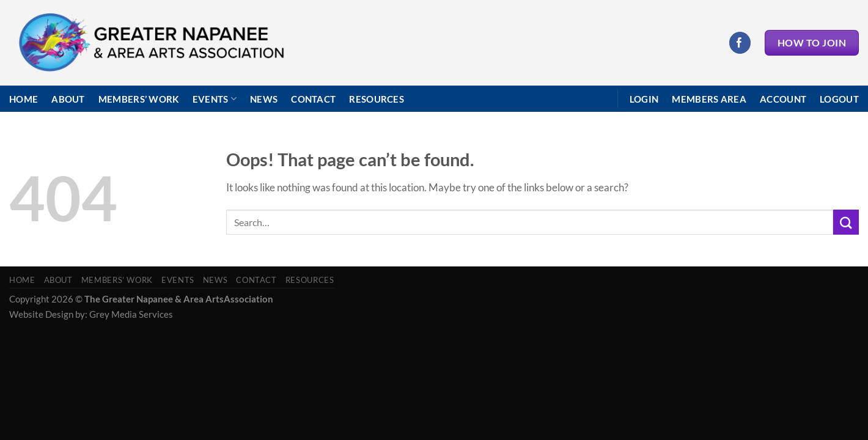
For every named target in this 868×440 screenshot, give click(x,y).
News (264, 99)
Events (215, 99)
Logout (839, 99)
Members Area (709, 99)
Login (644, 99)
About (68, 99)
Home (24, 99)
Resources (377, 99)
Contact (313, 99)
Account (783, 99)
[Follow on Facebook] (740, 42)
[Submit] (846, 222)
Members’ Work (139, 99)
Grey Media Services (131, 314)
